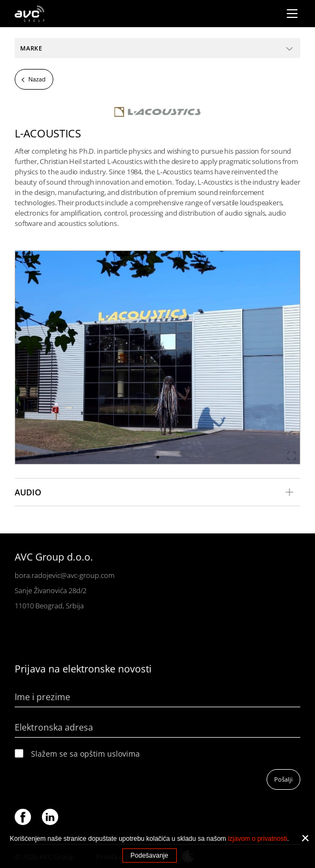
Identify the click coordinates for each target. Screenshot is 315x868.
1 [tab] (157, 457)
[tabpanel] (157, 358)
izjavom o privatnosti (258, 839)
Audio (28, 492)
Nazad (37, 79)
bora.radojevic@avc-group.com (64, 575)
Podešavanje (149, 856)
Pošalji (283, 779)
